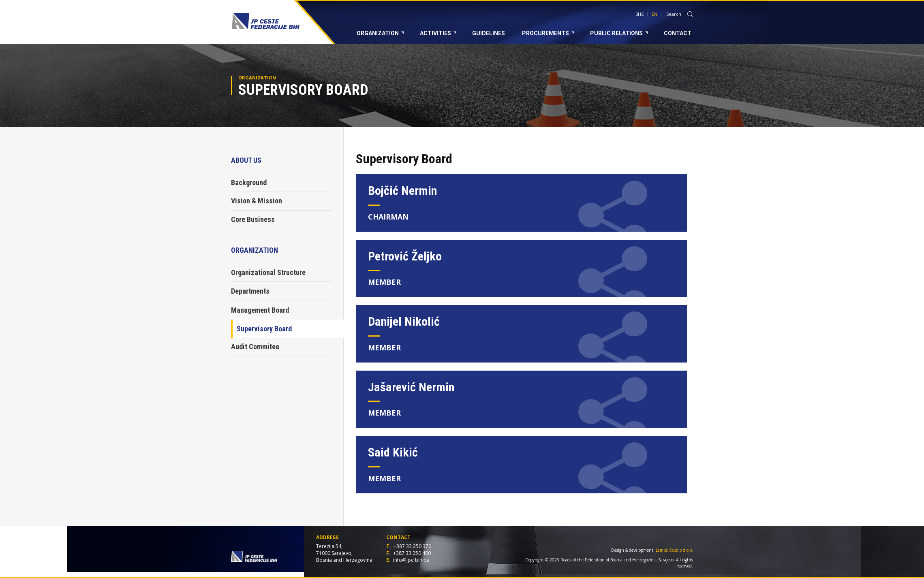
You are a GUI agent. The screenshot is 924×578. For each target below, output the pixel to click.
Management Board (260, 310)
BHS (640, 14)
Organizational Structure (268, 272)
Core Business (253, 219)
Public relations (619, 33)
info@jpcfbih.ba (411, 560)
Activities (438, 33)
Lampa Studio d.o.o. (674, 550)
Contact (678, 33)
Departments (250, 291)
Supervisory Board (264, 329)
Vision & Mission (257, 201)
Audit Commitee (255, 347)
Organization (380, 33)
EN (654, 14)
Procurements (548, 33)
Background (249, 182)
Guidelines (489, 33)
